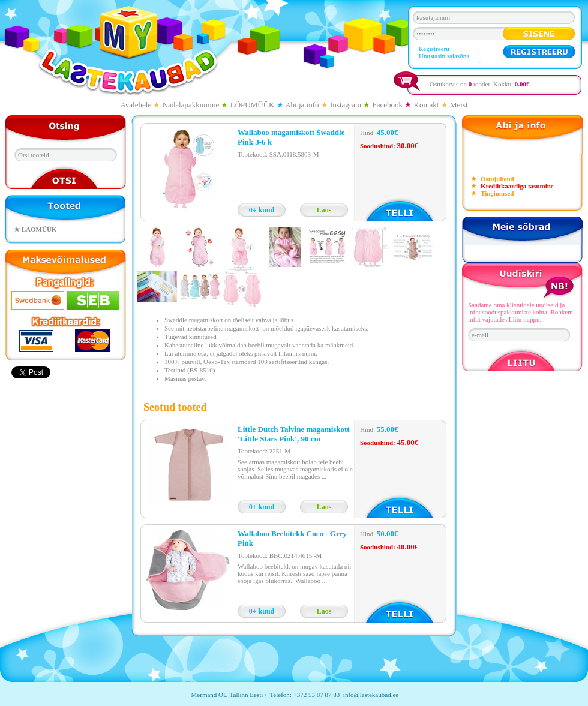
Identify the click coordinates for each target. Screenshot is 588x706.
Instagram (346, 105)
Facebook (388, 105)
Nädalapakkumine (191, 105)
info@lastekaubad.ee (371, 695)
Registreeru (434, 49)
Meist (459, 105)
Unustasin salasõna (444, 56)
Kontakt (427, 105)
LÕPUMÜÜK (253, 105)
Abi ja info (302, 105)
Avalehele (136, 105)
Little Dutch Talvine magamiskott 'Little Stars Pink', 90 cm (294, 434)
